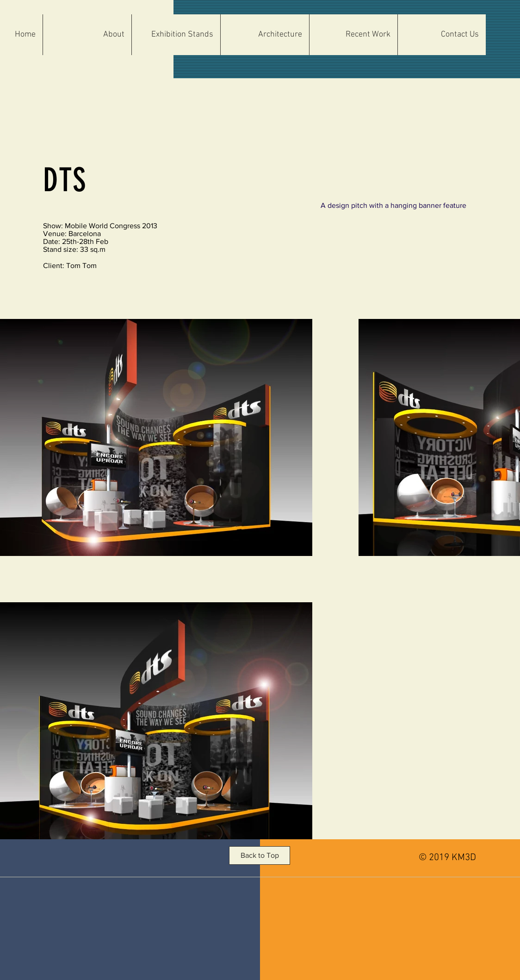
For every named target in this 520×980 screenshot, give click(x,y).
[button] (265, 35)
